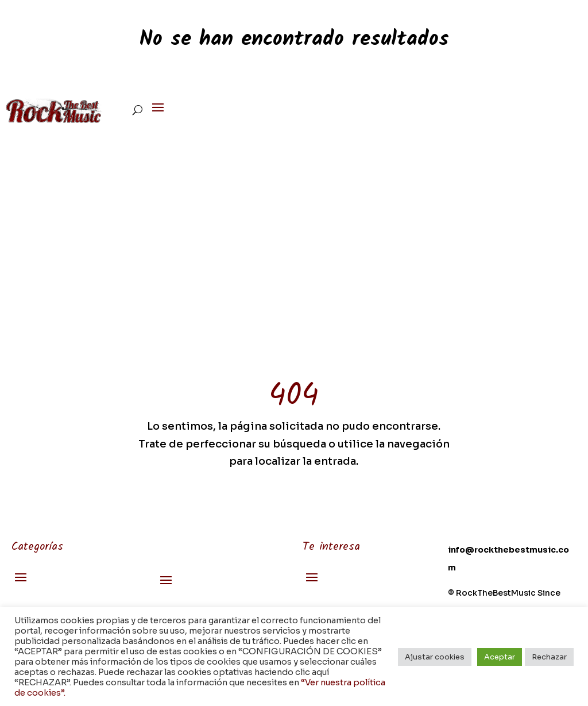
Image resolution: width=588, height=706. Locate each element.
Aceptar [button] (500, 657)
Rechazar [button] (549, 657)
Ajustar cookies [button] (435, 657)
